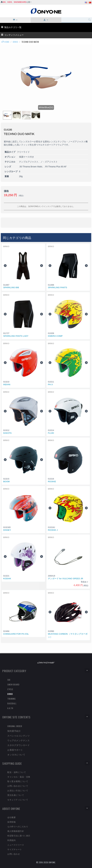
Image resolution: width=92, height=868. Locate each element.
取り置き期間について (18, 781)
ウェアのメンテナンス (18, 740)
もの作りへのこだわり (18, 826)
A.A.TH (10, 708)
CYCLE (10, 689)
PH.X (50, 384)
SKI (4, 2)
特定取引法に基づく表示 (19, 836)
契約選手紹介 (14, 731)
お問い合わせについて (18, 786)
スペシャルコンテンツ (18, 736)
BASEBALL (12, 703)
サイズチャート (15, 849)
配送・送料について (17, 772)
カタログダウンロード (18, 745)
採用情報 (11, 822)
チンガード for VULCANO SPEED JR (66, 579)
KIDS (10, 2)
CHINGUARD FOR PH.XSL (16, 634)
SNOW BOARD (13, 684)
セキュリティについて (18, 800)
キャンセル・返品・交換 (19, 777)
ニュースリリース (16, 845)
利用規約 (11, 840)
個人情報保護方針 (16, 831)
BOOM (6, 482)
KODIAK (7, 579)
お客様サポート (15, 750)
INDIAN (7, 384)
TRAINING (11, 699)
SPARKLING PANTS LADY (16, 336)
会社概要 (11, 817)
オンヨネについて (16, 754)
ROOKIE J (53, 530)
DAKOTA (7, 433)
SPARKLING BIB (11, 287)
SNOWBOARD (20, 2)
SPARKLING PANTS (58, 287)
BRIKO (15, 42)
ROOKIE (52, 482)
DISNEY (7, 530)
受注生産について (16, 795)
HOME (5, 42)
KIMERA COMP (55, 336)
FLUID (51, 433)
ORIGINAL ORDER (15, 726)
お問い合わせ (14, 854)
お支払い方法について (18, 790)
